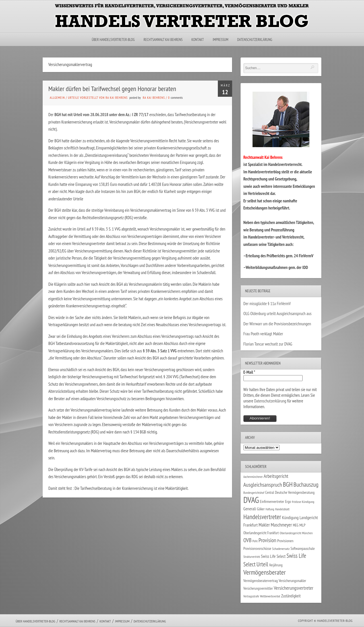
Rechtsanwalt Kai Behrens (163, 40)
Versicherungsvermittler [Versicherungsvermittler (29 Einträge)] (258, 588)
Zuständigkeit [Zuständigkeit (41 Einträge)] (291, 596)
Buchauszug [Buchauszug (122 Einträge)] (306, 484)
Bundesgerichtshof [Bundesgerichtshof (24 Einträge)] (254, 493)
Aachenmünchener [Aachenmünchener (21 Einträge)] (253, 477)
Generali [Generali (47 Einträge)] (250, 509)
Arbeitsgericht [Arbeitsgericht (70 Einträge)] (276, 476)
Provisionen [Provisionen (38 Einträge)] (285, 541)
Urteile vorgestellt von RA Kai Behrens (98, 98)
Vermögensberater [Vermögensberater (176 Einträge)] (265, 572)
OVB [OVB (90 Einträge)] (248, 540)
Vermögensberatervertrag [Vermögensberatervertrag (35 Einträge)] (261, 581)
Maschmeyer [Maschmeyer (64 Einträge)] (281, 525)
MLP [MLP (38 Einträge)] (302, 525)
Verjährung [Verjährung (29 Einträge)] (276, 565)
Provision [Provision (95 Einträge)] (267, 540)
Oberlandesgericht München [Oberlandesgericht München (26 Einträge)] (296, 533)
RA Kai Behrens (154, 98)
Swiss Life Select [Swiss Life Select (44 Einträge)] (273, 556)
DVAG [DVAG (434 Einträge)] (251, 500)
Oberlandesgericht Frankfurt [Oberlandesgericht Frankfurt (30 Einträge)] (261, 533)
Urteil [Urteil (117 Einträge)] (262, 564)
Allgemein (57, 98)
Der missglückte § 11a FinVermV (267, 304)
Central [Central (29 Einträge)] (270, 492)
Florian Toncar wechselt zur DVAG (268, 344)
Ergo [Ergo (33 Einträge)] (288, 501)
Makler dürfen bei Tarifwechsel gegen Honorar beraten (112, 89)
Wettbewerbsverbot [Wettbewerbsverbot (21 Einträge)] (270, 596)
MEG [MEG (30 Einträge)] (296, 525)
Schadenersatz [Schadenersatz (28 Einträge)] (281, 548)
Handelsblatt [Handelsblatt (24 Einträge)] (282, 509)
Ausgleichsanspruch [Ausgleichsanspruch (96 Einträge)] (263, 485)
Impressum (221, 40)
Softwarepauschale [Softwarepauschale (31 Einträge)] (303, 549)
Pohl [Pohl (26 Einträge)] (255, 541)
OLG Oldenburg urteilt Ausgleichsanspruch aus (277, 313)
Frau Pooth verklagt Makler (263, 334)
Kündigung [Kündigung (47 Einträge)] (290, 517)
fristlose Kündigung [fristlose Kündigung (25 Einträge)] (303, 502)
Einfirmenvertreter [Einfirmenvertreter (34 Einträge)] (272, 501)
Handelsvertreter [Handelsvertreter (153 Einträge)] (262, 517)
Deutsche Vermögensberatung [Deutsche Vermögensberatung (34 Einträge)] (295, 492)
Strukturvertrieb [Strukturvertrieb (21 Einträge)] (252, 557)
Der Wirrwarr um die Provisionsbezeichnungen (277, 324)
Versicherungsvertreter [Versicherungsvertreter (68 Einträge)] (294, 588)
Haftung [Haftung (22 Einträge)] (270, 509)
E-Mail (249, 372)
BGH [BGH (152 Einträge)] (288, 484)
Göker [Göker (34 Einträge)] (261, 509)
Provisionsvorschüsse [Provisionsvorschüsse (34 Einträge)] (257, 548)
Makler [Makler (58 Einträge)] (264, 525)
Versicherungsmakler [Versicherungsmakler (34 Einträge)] (292, 581)
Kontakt (197, 40)
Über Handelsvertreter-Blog (113, 40)
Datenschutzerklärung (255, 40)
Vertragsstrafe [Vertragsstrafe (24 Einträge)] (251, 596)
